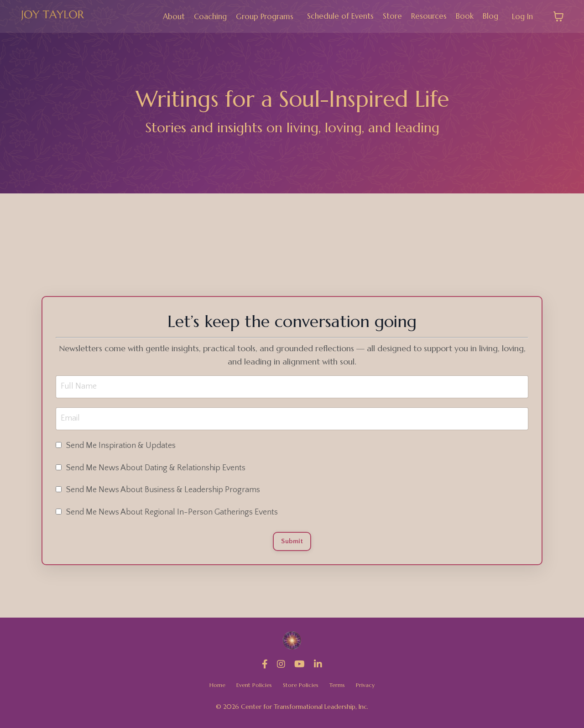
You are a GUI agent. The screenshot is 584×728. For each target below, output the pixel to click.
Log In (521, 16)
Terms (341, 688)
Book (462, 16)
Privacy (370, 688)
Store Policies (302, 688)
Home (213, 688)
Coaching (199, 16)
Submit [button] (292, 543)
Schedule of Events (335, 16)
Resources (425, 16)
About (161, 16)
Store (388, 16)
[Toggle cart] (558, 16)
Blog (488, 16)
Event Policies (252, 688)
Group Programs (256, 16)
